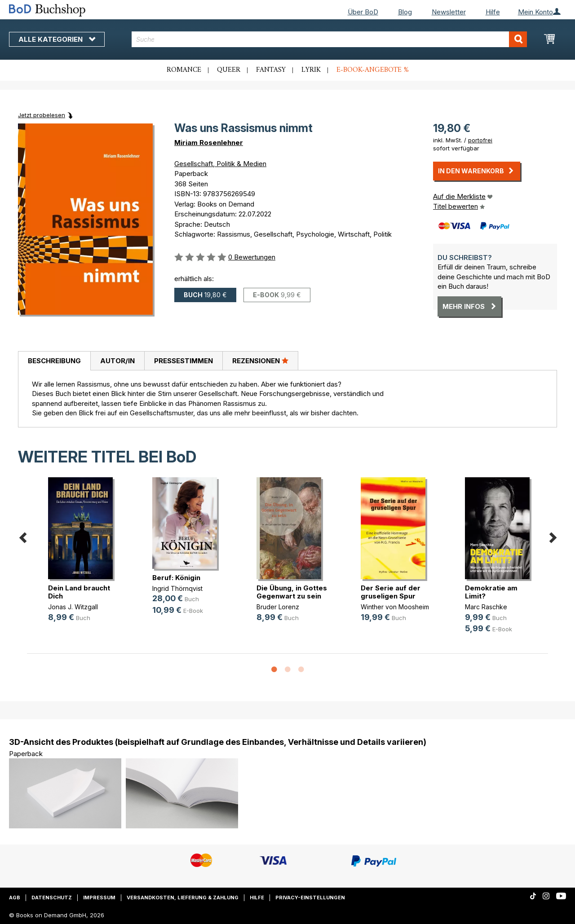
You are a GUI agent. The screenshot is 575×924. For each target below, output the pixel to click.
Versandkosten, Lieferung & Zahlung (183, 898)
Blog (405, 12)
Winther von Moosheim (395, 607)
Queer (229, 70)
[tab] (54, 361)
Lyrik (311, 70)
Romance (184, 70)
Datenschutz (52, 898)
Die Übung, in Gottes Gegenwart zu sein (292, 592)
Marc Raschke (486, 607)
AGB (15, 898)
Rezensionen (260, 361)
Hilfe (493, 12)
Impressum (99, 898)
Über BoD (363, 12)
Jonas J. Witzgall (73, 607)
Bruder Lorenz (278, 607)
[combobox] (329, 39)
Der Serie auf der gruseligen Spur (391, 592)
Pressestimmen (184, 361)
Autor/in (117, 361)
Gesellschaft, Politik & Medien (220, 164)
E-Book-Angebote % (373, 70)
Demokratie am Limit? (491, 592)
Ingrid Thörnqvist (177, 588)
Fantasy (271, 70)
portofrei (480, 140)
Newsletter (449, 12)
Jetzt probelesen (42, 115)
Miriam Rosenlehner (209, 143)
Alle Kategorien (57, 39)
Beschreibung (54, 361)
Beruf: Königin (176, 578)
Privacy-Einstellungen (310, 898)
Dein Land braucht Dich (79, 592)
